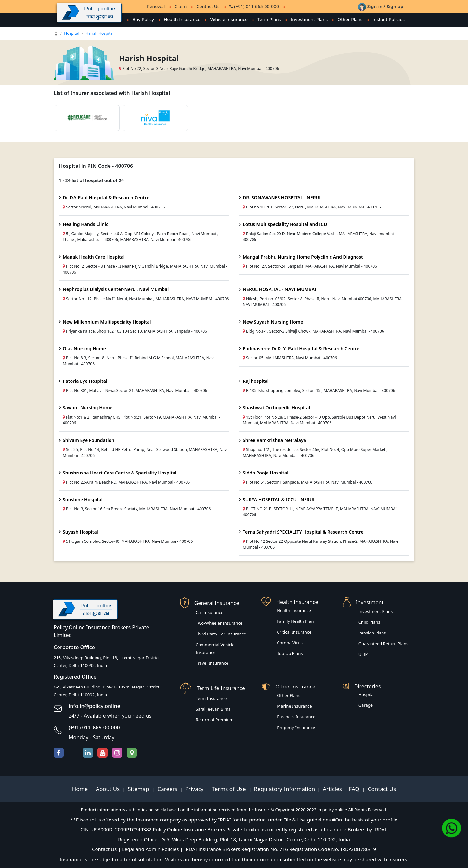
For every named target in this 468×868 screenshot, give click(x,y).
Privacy (195, 789)
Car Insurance (209, 612)
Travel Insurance (212, 663)
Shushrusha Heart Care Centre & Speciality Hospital (120, 473)
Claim (181, 6)
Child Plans (369, 622)
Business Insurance (296, 717)
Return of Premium (215, 720)
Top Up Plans (290, 653)
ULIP (363, 654)
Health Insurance (182, 19)
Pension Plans (372, 633)
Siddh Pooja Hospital (266, 473)
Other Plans (350, 19)
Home (81, 789)
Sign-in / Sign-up (381, 6)
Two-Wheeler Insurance (219, 623)
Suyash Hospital (80, 532)
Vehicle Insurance (229, 19)
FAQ (355, 789)
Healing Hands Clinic (85, 224)
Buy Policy (143, 19)
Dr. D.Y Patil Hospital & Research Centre (106, 198)
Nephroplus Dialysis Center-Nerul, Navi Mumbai (116, 289)
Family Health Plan (295, 621)
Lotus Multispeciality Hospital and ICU (285, 224)
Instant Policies (389, 19)
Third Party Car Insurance (221, 634)
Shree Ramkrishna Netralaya (274, 440)
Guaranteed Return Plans (383, 644)
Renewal (156, 6)
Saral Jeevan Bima (213, 709)
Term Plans (269, 19)
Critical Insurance (294, 632)
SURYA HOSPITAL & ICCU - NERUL (279, 499)
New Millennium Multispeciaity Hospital (107, 322)
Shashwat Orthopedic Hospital (276, 408)
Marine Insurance (294, 706)
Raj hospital (256, 381)
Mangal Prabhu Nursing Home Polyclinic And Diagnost (303, 257)
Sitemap (139, 789)
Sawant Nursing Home (88, 408)
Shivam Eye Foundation (89, 440)
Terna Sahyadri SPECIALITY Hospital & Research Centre (303, 532)
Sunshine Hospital (83, 499)
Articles (333, 789)
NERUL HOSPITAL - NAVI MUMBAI (279, 289)
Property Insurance (296, 728)
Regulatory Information (285, 789)
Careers (167, 789)
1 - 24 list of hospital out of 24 (91, 180)
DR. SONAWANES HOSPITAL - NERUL (282, 198)
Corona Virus (290, 643)
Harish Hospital (100, 33)
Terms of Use (229, 789)
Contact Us (208, 6)
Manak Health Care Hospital (94, 257)
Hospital (72, 33)
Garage (366, 705)
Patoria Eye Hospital (85, 381)
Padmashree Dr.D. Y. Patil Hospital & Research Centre (301, 348)
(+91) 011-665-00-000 (254, 6)
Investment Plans (309, 19)
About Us (109, 789)
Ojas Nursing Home (84, 348)
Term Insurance (211, 698)
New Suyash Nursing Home (273, 322)
